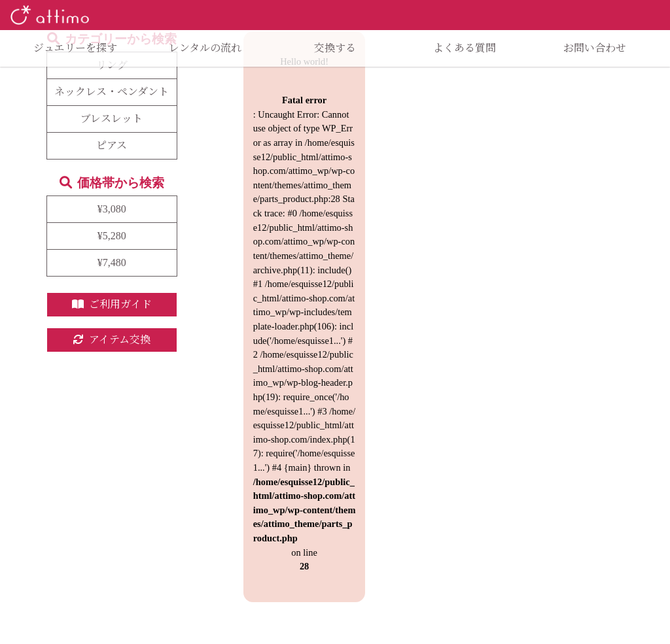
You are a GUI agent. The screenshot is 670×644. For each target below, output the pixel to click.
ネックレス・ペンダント (112, 92)
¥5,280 (112, 236)
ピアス (112, 145)
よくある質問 (465, 48)
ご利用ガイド (112, 304)
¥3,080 (112, 209)
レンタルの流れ (205, 48)
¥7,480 (112, 263)
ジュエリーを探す (75, 48)
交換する (335, 48)
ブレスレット (112, 119)
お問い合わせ (595, 48)
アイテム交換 (112, 340)
